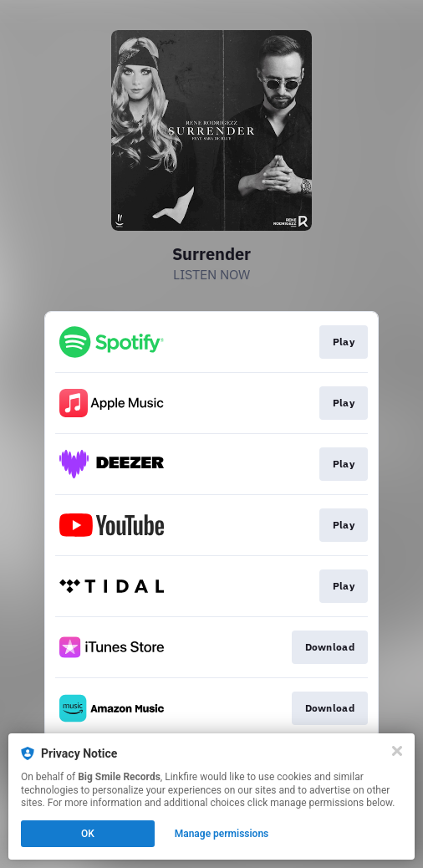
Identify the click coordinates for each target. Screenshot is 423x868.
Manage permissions (222, 834)
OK (88, 834)
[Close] (397, 751)
